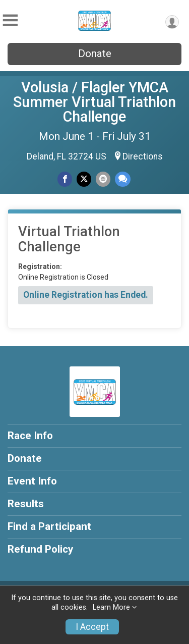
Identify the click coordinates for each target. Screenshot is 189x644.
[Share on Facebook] (65, 179)
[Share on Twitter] (84, 179)
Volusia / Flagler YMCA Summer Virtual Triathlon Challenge (94, 102)
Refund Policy (40, 549)
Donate (95, 53)
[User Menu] (172, 22)
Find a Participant (49, 526)
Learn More (111, 607)
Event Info (32, 481)
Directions (143, 156)
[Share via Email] (103, 179)
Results (26, 504)
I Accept (92, 627)
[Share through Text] (123, 179)
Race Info (30, 436)
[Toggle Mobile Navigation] (10, 20)
